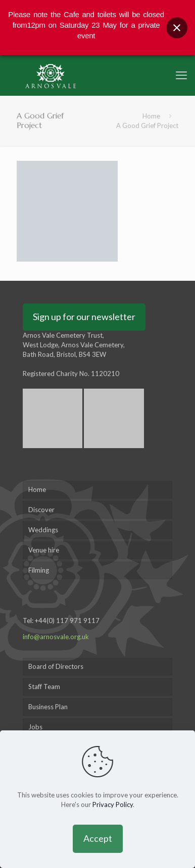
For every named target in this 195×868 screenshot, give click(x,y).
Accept (98, 838)
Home (151, 116)
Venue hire (44, 550)
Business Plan (48, 707)
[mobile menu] (181, 75)
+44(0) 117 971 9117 (67, 621)
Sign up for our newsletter (84, 317)
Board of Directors (56, 666)
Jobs (35, 727)
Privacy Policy (113, 804)
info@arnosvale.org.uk (56, 637)
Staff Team (44, 687)
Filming (39, 570)
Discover (41, 510)
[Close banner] (177, 28)
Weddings (43, 530)
